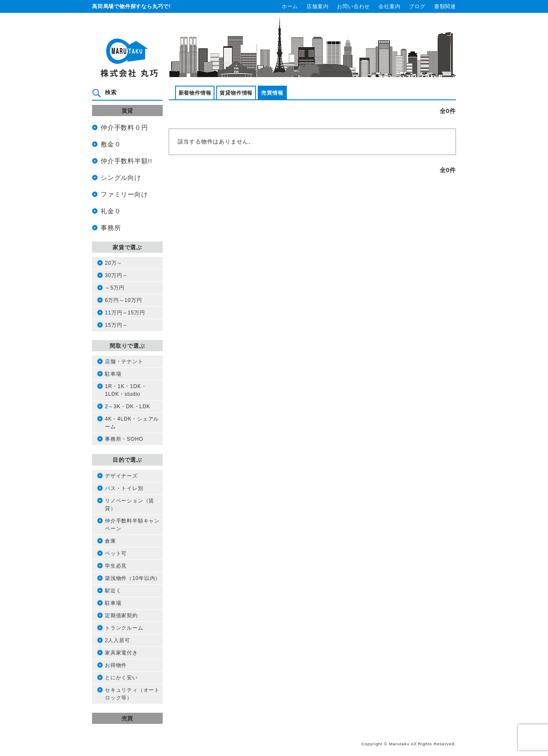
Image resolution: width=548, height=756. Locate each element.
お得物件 (116, 665)
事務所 (111, 228)
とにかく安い (121, 678)
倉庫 (110, 541)
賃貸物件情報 (236, 93)
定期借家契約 (121, 616)
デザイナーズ (121, 476)
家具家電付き (121, 653)
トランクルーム (124, 628)
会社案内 (389, 6)
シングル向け (121, 178)
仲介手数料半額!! (126, 161)
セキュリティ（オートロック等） (132, 694)
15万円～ (116, 325)
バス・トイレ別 (124, 488)
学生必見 (116, 566)
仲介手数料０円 (124, 128)
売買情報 (272, 93)
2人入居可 (118, 640)
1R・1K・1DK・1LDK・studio (126, 390)
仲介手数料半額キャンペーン (132, 525)
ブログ (417, 6)
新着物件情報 (195, 93)
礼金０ (111, 211)
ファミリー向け (124, 194)
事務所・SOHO (124, 439)
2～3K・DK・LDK (128, 406)
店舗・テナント (124, 362)
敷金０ (111, 144)
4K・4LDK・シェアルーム (132, 423)
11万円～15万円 (125, 313)
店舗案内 (317, 6)
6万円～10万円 (123, 300)
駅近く (113, 591)
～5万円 (115, 288)
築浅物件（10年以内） (133, 578)
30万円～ (116, 275)
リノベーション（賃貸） (130, 505)
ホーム (290, 6)
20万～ (114, 263)
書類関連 (445, 6)
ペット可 (116, 553)
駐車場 (113, 374)
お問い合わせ (353, 6)
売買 (128, 719)
